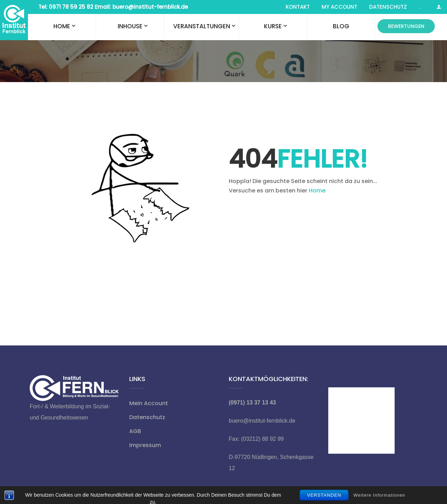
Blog (341, 26)
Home (62, 26)
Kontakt (298, 7)
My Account (339, 7)
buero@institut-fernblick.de (262, 421)
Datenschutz (388, 7)
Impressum (145, 445)
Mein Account (149, 403)
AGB (135, 431)
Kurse (273, 26)
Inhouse (130, 26)
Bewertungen (406, 26)
